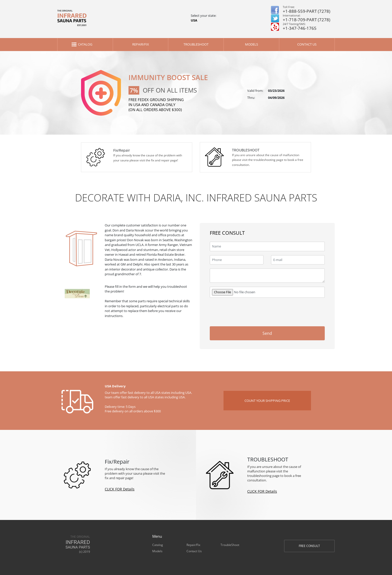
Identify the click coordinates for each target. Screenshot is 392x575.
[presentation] (287, 312)
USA (194, 20)
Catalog (85, 44)
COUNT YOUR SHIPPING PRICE (267, 401)
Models (251, 44)
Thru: (251, 98)
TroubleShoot (196, 44)
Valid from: (255, 91)
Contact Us (307, 44)
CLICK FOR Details (120, 489)
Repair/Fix (141, 44)
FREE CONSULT (309, 546)
